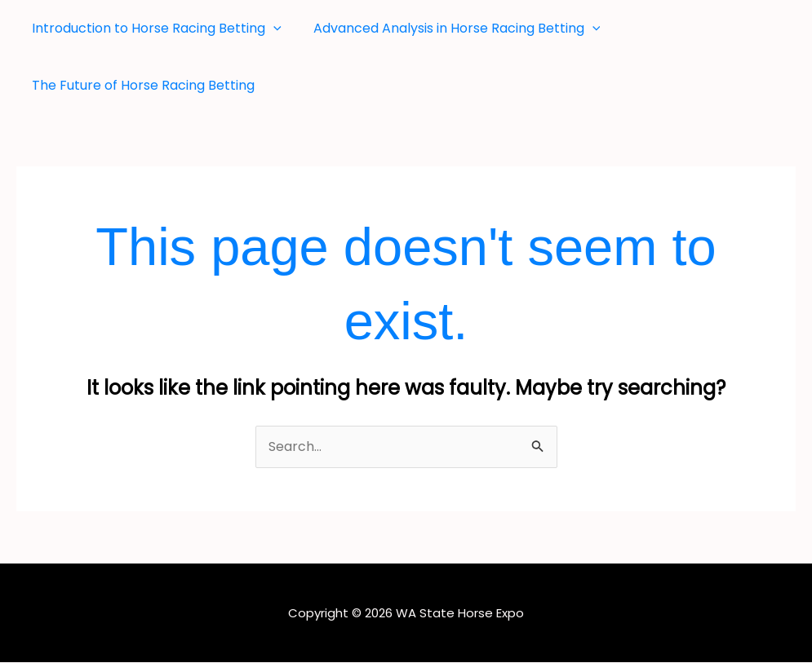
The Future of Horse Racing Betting (141, 85)
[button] (271, 29)
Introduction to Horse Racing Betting (154, 29)
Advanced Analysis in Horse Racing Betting (449, 29)
